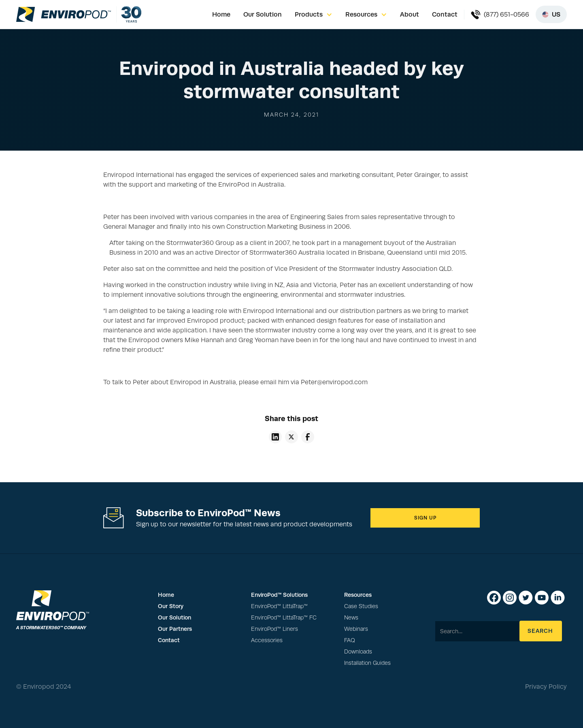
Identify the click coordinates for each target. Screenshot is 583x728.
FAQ (350, 640)
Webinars (356, 629)
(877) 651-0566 (506, 15)
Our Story (171, 606)
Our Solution (263, 14)
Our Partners (175, 629)
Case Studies (361, 606)
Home (221, 14)
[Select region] (551, 14)
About (410, 14)
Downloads (358, 652)
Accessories (267, 640)
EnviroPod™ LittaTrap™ (279, 606)
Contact (445, 14)
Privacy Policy (546, 687)
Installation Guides (367, 663)
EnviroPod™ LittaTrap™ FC (284, 618)
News (351, 618)
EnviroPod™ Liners (274, 629)
